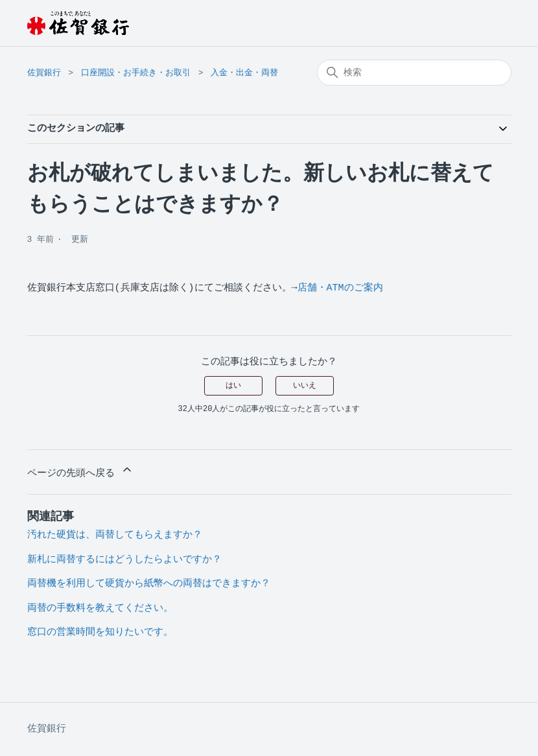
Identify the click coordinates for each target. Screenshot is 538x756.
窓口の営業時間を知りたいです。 (100, 632)
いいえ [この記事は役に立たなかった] (305, 386)
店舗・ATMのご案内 (340, 288)
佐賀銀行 (44, 73)
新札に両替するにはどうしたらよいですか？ (124, 560)
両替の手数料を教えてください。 (100, 608)
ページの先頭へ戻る (80, 471)
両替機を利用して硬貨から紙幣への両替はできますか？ (149, 584)
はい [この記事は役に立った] (233, 386)
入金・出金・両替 (244, 73)
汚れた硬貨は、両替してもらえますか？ (115, 535)
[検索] (414, 73)
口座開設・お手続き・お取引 (136, 73)
